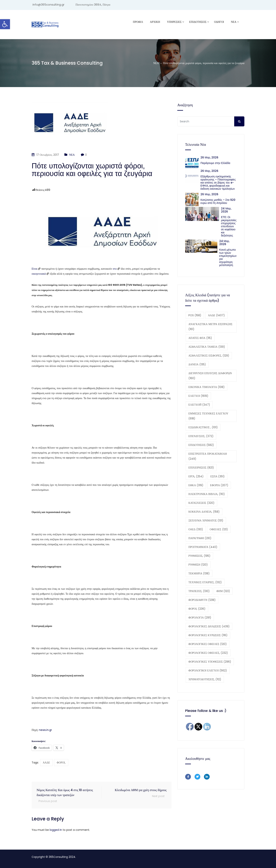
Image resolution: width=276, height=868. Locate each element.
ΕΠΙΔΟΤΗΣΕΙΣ (198, 22)
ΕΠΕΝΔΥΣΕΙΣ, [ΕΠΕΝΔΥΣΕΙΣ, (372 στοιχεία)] (201, 436)
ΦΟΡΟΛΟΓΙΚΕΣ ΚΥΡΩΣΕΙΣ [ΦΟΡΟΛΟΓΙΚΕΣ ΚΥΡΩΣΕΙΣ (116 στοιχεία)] (208, 635)
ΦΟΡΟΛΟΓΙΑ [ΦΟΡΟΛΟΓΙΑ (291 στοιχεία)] (200, 618)
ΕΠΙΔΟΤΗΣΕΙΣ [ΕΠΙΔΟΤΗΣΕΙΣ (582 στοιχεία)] (201, 445)
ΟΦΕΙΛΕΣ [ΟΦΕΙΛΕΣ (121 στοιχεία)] (219, 529)
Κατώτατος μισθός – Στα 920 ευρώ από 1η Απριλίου (218, 201)
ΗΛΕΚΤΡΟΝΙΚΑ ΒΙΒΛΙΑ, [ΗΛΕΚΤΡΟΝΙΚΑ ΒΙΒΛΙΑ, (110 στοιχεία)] (207, 494)
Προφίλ (138, 22)
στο (115, 269)
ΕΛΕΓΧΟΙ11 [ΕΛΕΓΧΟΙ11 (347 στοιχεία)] (199, 405)
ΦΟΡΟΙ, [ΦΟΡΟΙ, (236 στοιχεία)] (197, 609)
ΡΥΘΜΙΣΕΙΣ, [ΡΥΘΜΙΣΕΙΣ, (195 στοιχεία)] (199, 556)
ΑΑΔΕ (46, 763)
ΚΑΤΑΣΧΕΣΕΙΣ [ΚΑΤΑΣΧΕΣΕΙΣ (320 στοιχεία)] (201, 503)
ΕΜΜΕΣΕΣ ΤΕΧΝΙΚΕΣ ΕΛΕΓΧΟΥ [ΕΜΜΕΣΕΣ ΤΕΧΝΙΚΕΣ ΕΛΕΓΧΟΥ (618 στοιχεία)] (208, 416)
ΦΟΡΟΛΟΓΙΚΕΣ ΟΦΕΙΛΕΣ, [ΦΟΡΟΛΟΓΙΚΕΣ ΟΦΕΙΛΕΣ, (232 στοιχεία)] (208, 653)
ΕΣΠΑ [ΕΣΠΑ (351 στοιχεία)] (217, 476)
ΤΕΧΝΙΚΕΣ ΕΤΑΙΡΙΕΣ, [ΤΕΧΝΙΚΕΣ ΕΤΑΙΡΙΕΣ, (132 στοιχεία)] (205, 582)
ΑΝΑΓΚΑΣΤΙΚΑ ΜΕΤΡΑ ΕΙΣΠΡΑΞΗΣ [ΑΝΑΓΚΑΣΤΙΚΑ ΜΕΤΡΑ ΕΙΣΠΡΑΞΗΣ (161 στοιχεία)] (210, 327)
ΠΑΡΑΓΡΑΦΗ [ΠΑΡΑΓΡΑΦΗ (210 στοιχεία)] (200, 538)
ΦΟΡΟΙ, (61, 763)
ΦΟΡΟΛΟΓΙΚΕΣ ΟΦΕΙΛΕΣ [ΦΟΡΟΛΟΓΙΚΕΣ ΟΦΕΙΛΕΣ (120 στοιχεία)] (208, 644)
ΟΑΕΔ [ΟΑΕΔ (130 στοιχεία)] (196, 529)
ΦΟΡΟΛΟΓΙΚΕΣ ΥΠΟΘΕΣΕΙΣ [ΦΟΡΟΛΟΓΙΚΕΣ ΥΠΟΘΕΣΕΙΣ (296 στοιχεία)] (210, 662)
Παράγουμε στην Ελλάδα (216, 163)
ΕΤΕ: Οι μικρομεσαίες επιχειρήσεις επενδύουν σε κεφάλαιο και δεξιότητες (229, 226)
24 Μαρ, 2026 (226, 210)
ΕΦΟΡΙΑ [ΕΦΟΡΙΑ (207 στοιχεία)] (219, 485)
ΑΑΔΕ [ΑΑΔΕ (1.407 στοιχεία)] (216, 315)
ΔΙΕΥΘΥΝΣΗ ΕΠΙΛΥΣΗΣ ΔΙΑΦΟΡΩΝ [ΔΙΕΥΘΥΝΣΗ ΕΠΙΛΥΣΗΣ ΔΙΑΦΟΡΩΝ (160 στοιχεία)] (210, 376)
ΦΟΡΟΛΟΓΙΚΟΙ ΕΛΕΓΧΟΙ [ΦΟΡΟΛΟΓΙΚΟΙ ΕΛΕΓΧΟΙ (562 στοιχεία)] (208, 670)
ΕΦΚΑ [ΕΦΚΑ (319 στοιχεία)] (196, 485)
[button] (5, 24)
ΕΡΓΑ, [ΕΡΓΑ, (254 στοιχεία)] (196, 476)
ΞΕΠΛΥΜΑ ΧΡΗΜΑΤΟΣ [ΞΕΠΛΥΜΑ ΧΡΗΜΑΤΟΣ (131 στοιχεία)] (206, 520)
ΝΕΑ (234, 22)
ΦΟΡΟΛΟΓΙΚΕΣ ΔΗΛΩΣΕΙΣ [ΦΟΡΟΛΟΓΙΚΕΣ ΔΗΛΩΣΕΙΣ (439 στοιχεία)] (209, 626)
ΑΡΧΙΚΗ (155, 22)
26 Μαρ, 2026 (209, 157)
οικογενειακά (39, 274)
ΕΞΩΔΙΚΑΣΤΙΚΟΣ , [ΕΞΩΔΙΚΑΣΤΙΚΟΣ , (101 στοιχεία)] (203, 427)
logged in (56, 830)
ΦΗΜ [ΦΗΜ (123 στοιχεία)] (223, 591)
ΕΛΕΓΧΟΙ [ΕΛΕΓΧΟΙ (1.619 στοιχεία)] (198, 396)
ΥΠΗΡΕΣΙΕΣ (174, 22)
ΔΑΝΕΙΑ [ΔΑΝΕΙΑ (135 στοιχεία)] (197, 364)
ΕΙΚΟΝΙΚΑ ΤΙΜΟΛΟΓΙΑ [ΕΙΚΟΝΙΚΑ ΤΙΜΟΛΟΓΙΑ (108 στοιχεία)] (207, 387)
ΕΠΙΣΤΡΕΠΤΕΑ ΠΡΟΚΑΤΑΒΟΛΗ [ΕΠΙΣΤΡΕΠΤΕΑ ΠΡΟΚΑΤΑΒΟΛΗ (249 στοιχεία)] (208, 456)
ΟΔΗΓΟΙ (219, 22)
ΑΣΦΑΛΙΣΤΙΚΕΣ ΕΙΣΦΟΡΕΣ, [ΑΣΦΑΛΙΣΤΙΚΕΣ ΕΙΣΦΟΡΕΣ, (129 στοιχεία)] (209, 356)
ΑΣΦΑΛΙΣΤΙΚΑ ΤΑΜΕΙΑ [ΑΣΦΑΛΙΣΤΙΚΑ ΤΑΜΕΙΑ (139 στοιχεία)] (207, 347)
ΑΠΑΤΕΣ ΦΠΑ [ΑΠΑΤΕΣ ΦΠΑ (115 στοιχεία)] (200, 338)
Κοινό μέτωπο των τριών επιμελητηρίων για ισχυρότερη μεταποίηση (228, 257)
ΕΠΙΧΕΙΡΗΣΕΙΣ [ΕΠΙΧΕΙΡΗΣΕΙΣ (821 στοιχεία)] (201, 468)
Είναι (34, 269)
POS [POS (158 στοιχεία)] (195, 315)
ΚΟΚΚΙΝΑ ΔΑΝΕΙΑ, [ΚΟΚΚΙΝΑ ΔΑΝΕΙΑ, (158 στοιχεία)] (204, 512)
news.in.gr (45, 730)
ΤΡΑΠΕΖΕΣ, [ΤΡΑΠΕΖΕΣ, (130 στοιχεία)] (199, 591)
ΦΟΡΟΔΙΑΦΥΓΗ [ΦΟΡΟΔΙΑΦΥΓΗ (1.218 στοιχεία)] (202, 600)
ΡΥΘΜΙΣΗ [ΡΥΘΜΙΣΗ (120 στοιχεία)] (198, 565)
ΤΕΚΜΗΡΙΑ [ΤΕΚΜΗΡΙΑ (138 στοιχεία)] (199, 573)
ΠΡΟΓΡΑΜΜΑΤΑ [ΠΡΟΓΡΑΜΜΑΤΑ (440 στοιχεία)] (203, 547)
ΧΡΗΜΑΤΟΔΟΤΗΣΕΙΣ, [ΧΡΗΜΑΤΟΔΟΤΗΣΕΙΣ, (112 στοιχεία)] (205, 679)
